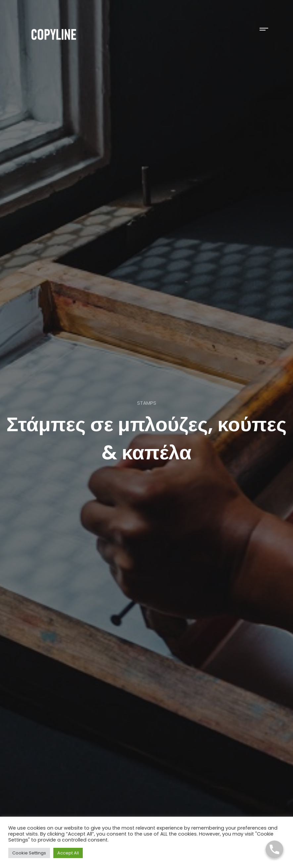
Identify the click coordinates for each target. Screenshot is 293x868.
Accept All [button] (68, 853)
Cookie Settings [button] (29, 853)
